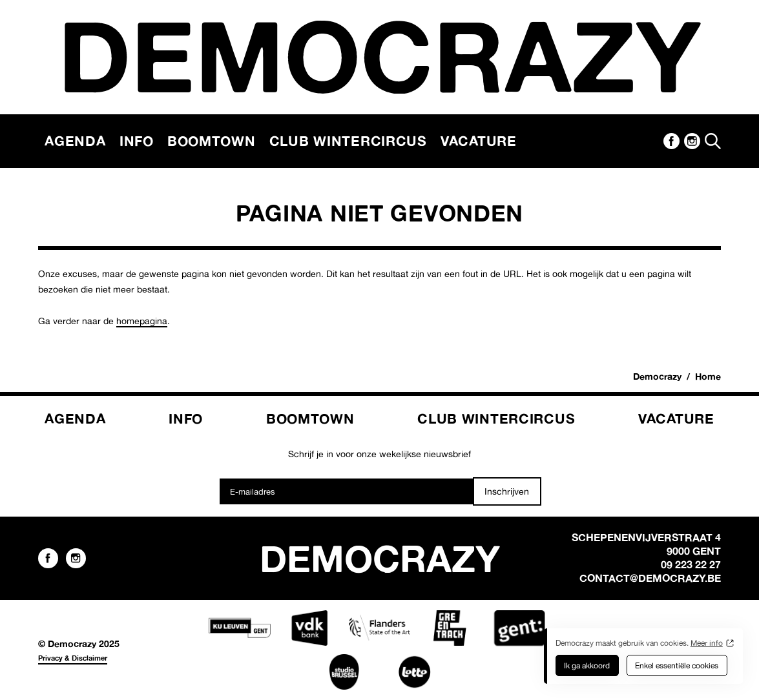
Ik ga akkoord (587, 665)
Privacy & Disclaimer (73, 658)
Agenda (75, 141)
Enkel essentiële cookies (677, 665)
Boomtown (212, 141)
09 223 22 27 (691, 564)
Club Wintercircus (348, 141)
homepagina (142, 321)
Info (137, 141)
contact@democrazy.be (650, 578)
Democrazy (657, 376)
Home (708, 376)
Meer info (707, 643)
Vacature (479, 141)
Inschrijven (507, 491)
